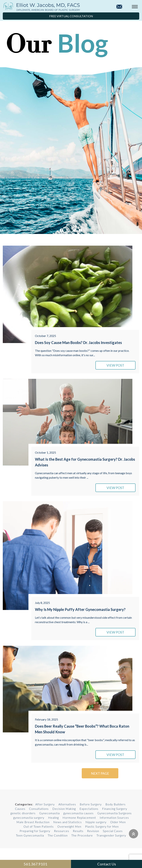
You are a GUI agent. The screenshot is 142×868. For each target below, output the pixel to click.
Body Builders (115, 804)
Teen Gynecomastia (30, 835)
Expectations (89, 809)
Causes (20, 809)
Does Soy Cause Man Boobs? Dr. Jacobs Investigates (78, 342)
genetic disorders (23, 813)
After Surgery (45, 804)
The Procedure (82, 835)
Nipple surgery (96, 822)
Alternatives (67, 804)
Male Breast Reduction (33, 822)
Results (78, 831)
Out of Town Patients (39, 826)
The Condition (58, 835)
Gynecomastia (49, 813)
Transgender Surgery (111, 835)
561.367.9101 (35, 864)
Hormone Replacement (79, 818)
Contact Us (107, 864)
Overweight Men (69, 826)
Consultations (39, 809)
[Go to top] (133, 834)
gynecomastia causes (78, 813)
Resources (62, 831)
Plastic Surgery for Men (102, 826)
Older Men (118, 822)
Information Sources (114, 818)
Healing (53, 818)
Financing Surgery (115, 809)
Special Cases (113, 831)
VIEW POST (117, 365)
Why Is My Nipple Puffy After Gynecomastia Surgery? (80, 609)
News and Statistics (67, 822)
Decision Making (64, 809)
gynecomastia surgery (29, 818)
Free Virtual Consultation (71, 16)
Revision (93, 831)
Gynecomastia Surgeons (114, 813)
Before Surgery (91, 804)
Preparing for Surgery (35, 831)
